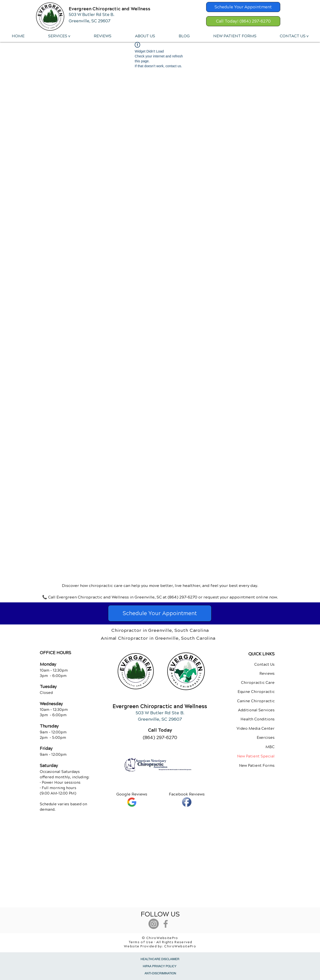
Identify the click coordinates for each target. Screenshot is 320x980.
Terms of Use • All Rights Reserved (161, 942)
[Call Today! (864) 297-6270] (243, 21)
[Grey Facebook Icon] (166, 924)
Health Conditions (258, 719)
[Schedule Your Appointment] (243, 7)
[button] (59, 36)
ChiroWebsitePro (180, 946)
